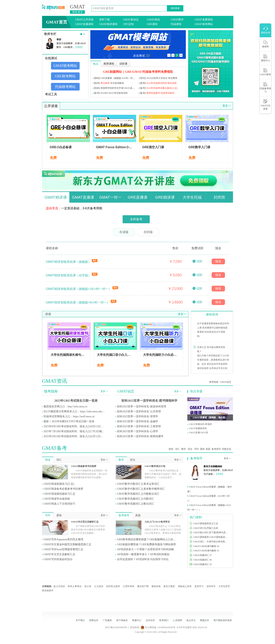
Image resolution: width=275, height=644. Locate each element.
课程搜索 (175, 8)
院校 (97, 88)
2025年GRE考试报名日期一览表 (76, 401)
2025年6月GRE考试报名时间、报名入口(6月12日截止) (74, 436)
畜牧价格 (156, 586)
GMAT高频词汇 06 (203, 560)
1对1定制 (128, 24)
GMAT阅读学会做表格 (57, 499)
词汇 (177, 449)
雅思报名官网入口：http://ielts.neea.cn (65, 407)
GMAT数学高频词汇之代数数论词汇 (138, 494)
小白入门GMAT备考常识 (157, 522)
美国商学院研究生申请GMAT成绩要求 (120, 88)
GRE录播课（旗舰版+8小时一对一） (119, 78)
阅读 (171, 449)
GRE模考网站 (65, 76)
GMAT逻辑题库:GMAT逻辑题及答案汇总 (211, 537)
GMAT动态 (226, 382)
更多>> (227, 106)
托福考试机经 (167, 93)
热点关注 (191, 620)
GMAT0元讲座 (265, 105)
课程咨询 (212, 314)
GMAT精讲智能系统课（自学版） (69, 275)
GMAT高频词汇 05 (203, 564)
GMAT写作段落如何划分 (58, 559)
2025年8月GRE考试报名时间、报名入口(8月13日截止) (74, 426)
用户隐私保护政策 (223, 620)
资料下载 (104, 20)
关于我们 (80, 620)
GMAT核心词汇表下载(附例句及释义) (211, 532)
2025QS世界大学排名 (157, 78)
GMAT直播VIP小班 (199, 433)
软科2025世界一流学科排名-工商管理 (139, 426)
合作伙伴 (150, 620)
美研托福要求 (153, 93)
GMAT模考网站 (204, 24)
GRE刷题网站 (113, 72)
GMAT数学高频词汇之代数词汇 (136, 499)
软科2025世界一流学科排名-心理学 (138, 431)
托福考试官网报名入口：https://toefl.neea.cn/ (69, 416)
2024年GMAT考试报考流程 (114, 93)
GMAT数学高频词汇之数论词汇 (136, 504)
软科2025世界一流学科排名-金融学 (138, 421)
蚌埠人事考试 (75, 586)
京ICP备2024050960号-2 (117, 627)
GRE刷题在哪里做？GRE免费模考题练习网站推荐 (146, 544)
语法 (190, 449)
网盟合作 (205, 620)
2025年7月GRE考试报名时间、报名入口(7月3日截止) (74, 431)
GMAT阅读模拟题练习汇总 (59, 494)
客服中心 (137, 620)
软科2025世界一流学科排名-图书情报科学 (149, 401)
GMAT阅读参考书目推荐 (84, 466)
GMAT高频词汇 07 (203, 555)
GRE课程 (152, 24)
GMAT (77, 7)
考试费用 (173, 78)
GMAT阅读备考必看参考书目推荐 (63, 489)
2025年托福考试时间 (157, 83)
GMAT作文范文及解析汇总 (85, 522)
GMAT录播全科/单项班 (200, 424)
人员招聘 (177, 620)
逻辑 (202, 449)
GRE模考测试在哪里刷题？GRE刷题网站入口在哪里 (148, 539)
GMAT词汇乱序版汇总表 (206, 528)
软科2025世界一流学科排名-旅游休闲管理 (142, 407)
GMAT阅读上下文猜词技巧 (59, 504)
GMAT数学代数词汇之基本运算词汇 (138, 484)
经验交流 (226, 449)
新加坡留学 (48, 591)
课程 (97, 78)
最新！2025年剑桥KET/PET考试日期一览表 (69, 421)
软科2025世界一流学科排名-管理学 (138, 416)
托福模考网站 (65, 87)
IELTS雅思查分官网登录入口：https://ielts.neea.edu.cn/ (74, 411)
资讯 (143, 78)
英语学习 (199, 586)
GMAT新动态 (131, 20)
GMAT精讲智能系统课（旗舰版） (69, 262)
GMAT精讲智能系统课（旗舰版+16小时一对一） (79, 289)
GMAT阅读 (153, 20)
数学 (184, 449)
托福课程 (176, 24)
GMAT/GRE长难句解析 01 (206, 551)
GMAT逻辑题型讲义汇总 (206, 523)
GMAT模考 (265, 72)
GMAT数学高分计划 (155, 466)
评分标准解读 (117, 83)
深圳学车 (211, 586)
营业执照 (135, 627)
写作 (197, 449)
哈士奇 (88, 586)
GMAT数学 (177, 20)
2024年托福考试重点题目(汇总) (162, 88)
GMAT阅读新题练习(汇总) (59, 484)
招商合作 (94, 620)
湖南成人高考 (185, 586)
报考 (97, 83)
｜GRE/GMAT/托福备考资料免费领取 (147, 72)
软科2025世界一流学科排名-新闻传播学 (140, 436)
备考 (143, 88)
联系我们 (164, 620)
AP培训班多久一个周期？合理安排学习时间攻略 (146, 549)
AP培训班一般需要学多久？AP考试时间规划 (143, 554)
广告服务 (107, 620)
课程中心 (265, 58)
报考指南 (214, 382)
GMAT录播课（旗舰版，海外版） (210, 417)
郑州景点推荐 (113, 586)
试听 (199, 261)
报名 (218, 261)
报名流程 (172, 83)
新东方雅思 (169, 586)
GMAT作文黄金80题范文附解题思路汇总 (67, 544)
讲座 (48, 314)
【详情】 (79, 47)
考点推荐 (105, 83)
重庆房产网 (143, 586)
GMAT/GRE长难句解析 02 (206, 546)
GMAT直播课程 (84, 24)
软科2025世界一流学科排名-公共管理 (139, 411)
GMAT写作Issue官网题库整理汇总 (63, 549)
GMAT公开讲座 (84, 20)
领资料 (265, 44)
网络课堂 (78, 12)
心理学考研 (129, 586)
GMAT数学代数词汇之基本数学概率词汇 (141, 489)
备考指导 (216, 449)
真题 (208, 449)
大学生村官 (224, 586)
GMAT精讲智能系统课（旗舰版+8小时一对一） (78, 302)
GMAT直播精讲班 (198, 428)
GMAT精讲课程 (108, 24)
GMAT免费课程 (204, 20)
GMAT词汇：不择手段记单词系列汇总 (211, 542)
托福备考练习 (265, 88)
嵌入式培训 (59, 586)
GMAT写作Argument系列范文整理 (63, 539)
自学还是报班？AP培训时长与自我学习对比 (143, 559)
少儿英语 (99, 586)
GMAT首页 (57, 22)
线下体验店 (122, 620)
